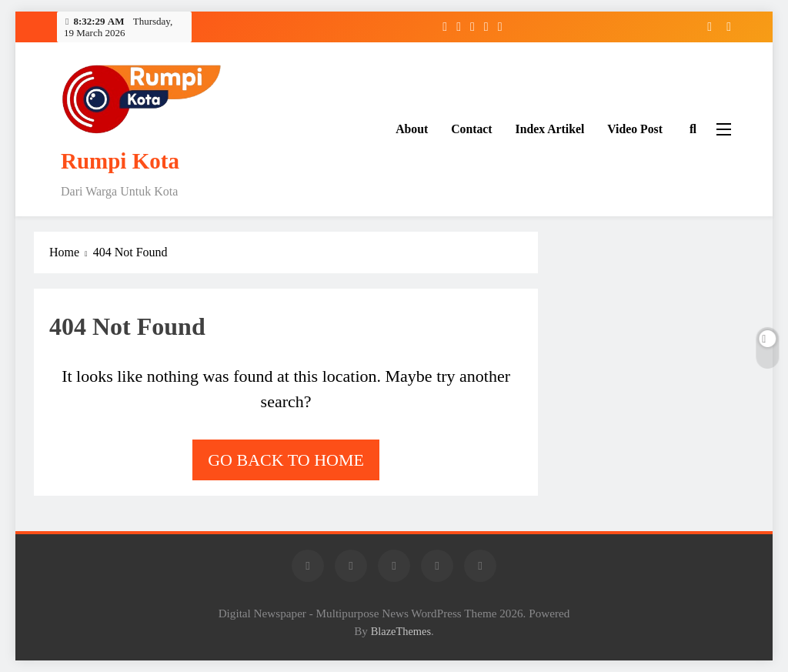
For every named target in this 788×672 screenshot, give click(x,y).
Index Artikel (550, 129)
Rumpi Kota (120, 161)
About (412, 129)
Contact (471, 129)
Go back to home (286, 460)
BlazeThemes (401, 631)
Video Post (635, 129)
